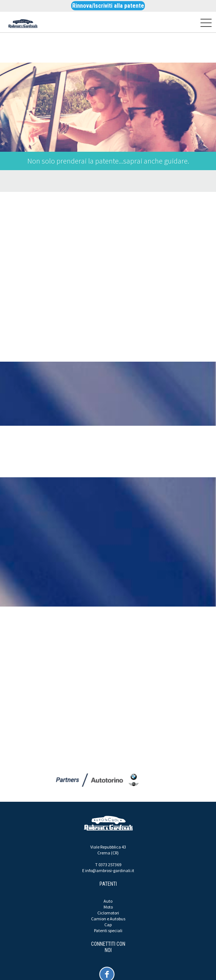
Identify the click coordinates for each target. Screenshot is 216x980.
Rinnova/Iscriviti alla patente (108, 6)
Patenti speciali (108, 930)
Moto (108, 907)
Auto (108, 901)
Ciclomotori (108, 913)
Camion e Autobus (108, 919)
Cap (108, 925)
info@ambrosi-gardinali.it (110, 870)
